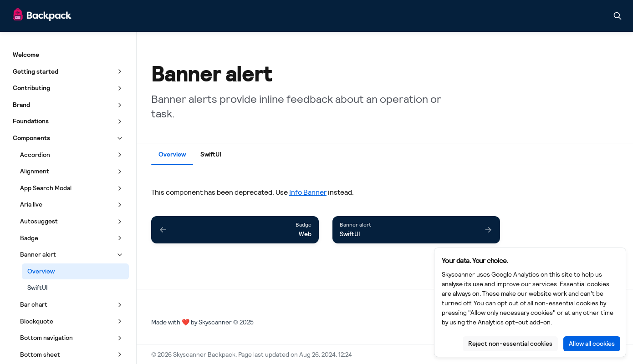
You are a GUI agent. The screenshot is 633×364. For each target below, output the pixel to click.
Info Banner (308, 192)
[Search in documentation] (618, 16)
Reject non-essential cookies (510, 344)
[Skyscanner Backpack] (42, 16)
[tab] (172, 156)
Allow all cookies (592, 344)
